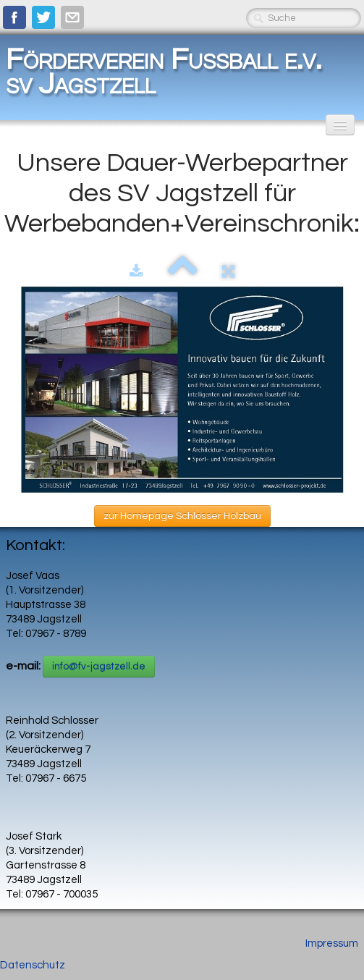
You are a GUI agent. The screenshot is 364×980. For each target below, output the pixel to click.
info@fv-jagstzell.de (99, 667)
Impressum (332, 943)
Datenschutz (33, 965)
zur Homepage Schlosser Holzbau (182, 516)
